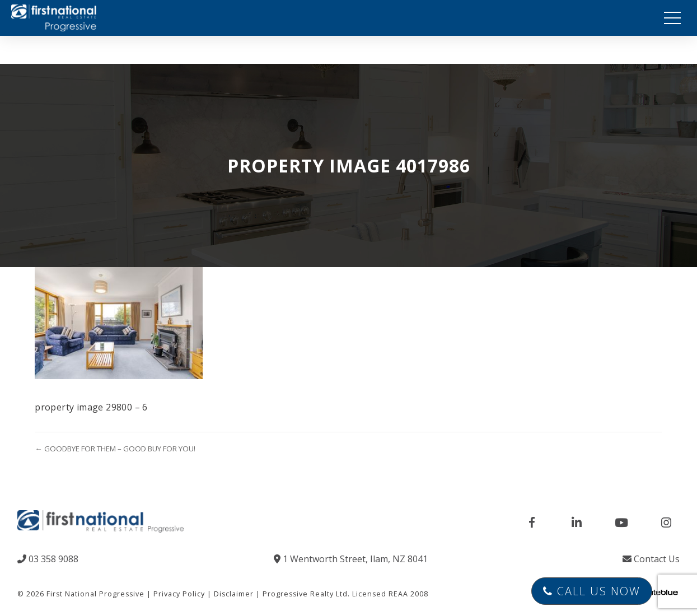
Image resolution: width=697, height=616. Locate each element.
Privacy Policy (179, 594)
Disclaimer (234, 594)
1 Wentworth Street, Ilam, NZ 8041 (351, 559)
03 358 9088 (48, 559)
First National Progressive (95, 594)
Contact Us (651, 559)
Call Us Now (592, 591)
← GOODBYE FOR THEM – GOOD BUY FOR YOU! (115, 449)
